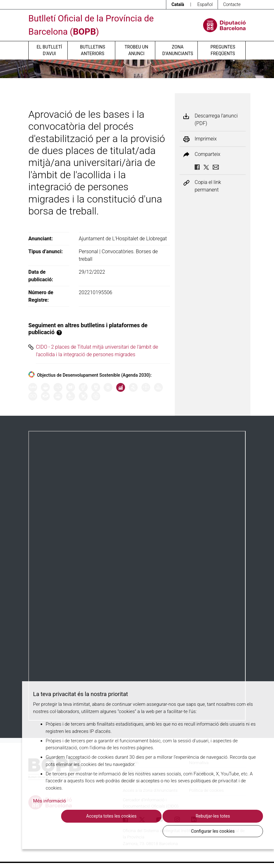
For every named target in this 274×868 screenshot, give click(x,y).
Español (205, 4)
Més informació (50, 816)
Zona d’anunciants (178, 50)
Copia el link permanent (208, 186)
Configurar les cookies (228, 831)
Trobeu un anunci (136, 50)
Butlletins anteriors (93, 50)
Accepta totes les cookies (88, 831)
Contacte (232, 4)
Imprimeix (206, 139)
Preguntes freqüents (223, 50)
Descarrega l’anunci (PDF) (216, 120)
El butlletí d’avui (49, 50)
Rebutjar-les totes (158, 831)
